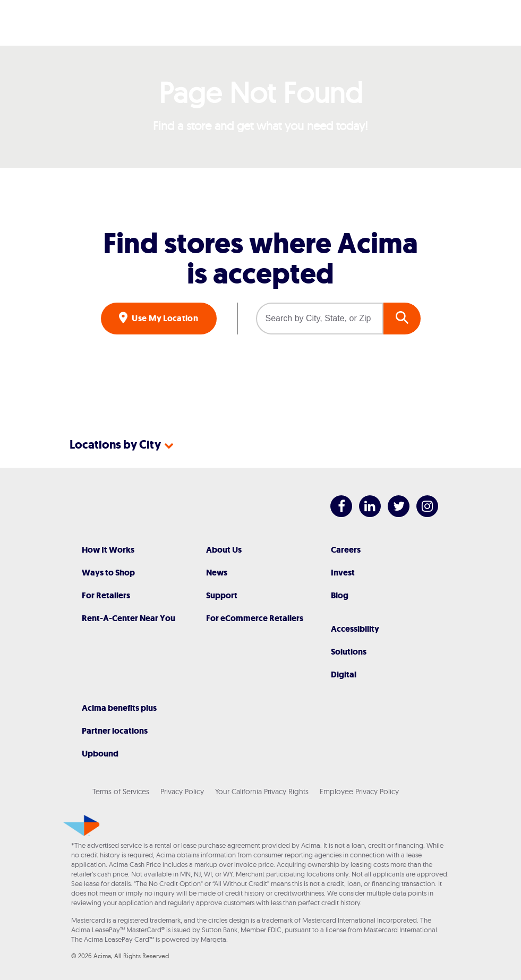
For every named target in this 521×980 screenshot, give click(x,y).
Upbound (100, 754)
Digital (344, 674)
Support (222, 595)
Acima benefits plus (119, 708)
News (217, 573)
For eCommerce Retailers (255, 618)
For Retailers (106, 595)
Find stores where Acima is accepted (260, 259)
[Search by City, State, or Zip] (320, 319)
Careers (346, 550)
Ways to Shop (108, 573)
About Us (224, 550)
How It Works (108, 550)
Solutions (349, 652)
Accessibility (355, 629)
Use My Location (164, 318)
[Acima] (261, 23)
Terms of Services (121, 792)
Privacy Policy (182, 792)
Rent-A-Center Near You (129, 618)
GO (402, 319)
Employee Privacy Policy (359, 792)
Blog (340, 595)
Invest (343, 573)
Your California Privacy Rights (262, 792)
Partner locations (115, 731)
